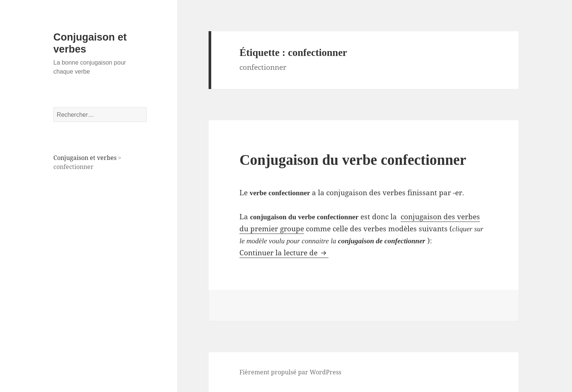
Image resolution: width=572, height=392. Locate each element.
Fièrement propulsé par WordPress (290, 372)
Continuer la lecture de (284, 253)
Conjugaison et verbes (85, 158)
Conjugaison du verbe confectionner (353, 160)
